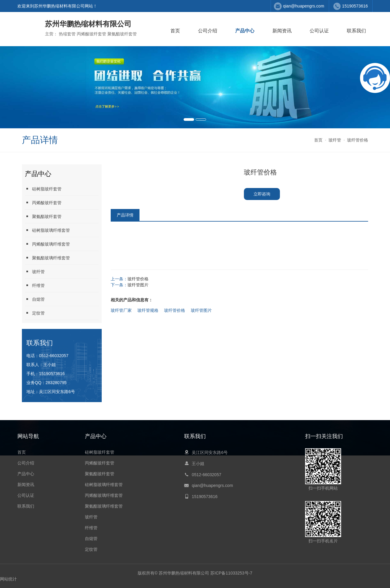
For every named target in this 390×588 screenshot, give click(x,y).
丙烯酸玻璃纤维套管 (47, 244)
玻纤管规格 (148, 310)
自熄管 (35, 299)
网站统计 (8, 579)
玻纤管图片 (138, 285)
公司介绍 (208, 31)
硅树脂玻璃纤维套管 (47, 230)
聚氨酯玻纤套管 (43, 216)
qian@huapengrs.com (303, 6)
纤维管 (35, 285)
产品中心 (245, 31)
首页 (175, 31)
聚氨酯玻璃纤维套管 (47, 258)
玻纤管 (335, 140)
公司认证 (319, 31)
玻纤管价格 (358, 140)
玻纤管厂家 (121, 310)
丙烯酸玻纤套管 (43, 203)
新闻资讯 (282, 31)
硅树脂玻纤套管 (43, 189)
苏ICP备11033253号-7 (231, 573)
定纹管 (35, 313)
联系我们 (356, 31)
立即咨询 (262, 194)
